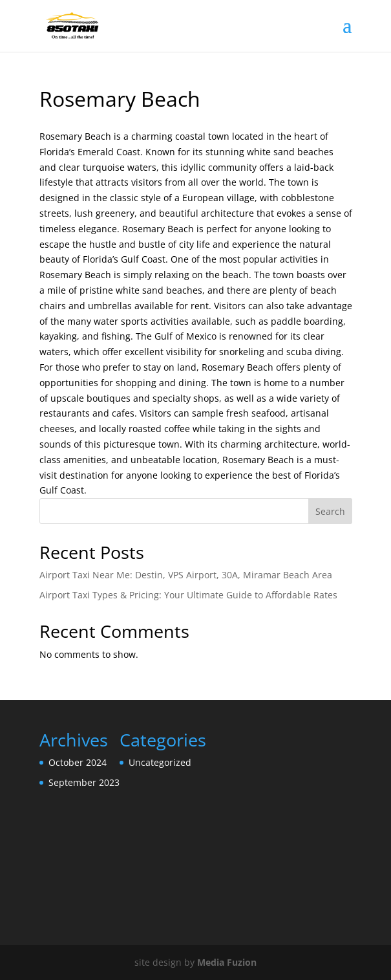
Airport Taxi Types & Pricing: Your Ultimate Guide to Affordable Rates (188, 595)
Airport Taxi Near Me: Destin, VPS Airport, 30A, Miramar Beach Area (186, 575)
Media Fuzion (227, 962)
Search (330, 511)
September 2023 (84, 782)
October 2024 (78, 762)
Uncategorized (160, 762)
